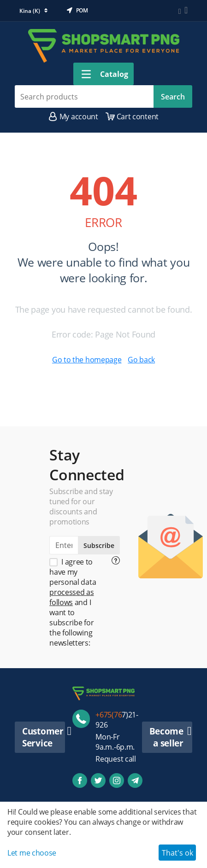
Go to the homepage (87, 360)
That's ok (177, 853)
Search (173, 97)
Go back (141, 360)
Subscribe (99, 545)
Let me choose (32, 853)
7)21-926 (117, 720)
